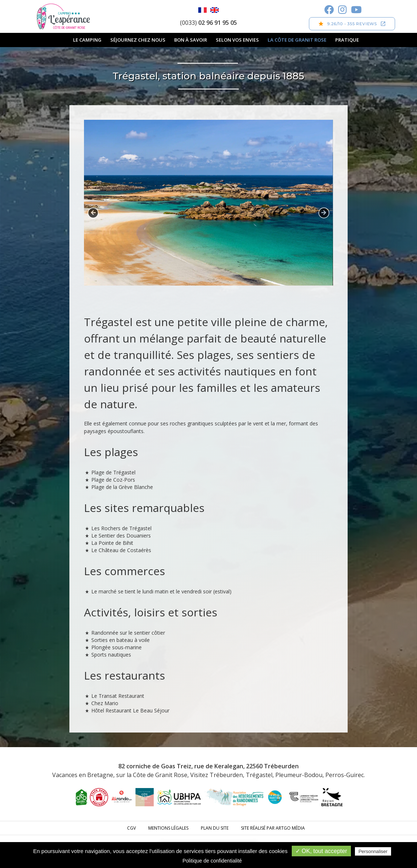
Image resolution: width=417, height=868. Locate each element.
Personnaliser (373, 851)
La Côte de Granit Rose (297, 40)
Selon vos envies (237, 40)
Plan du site (215, 828)
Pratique (347, 40)
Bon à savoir (191, 40)
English (215, 10)
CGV (131, 828)
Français (202, 10)
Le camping (87, 40)
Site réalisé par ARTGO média (273, 828)
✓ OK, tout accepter (321, 851)
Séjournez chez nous (138, 40)
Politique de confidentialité (212, 861)
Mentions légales (168, 828)
